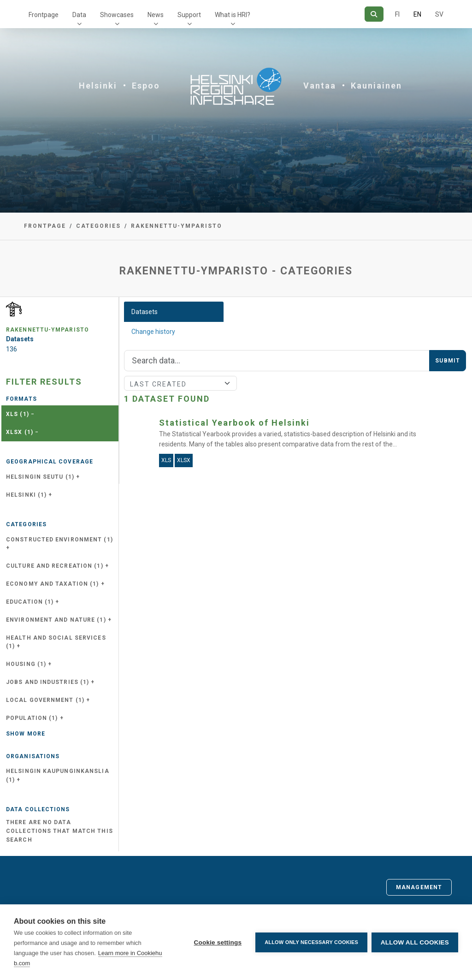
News (156, 15)
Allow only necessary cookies (311, 942)
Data (79, 15)
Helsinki (98, 86)
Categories (98, 226)
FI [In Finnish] (397, 14)
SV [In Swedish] (439, 14)
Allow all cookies (415, 942)
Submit (448, 361)
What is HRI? (233, 15)
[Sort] (180, 383)
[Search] (374, 14)
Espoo (146, 86)
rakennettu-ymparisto (177, 226)
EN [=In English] (417, 14)
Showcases (117, 15)
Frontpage (44, 15)
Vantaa (320, 86)
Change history (153, 332)
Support (189, 15)
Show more (26, 734)
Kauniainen (376, 86)
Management (419, 887)
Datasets (145, 312)
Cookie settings (217, 942)
